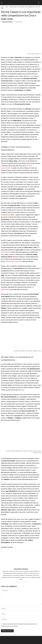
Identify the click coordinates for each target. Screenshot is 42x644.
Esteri (7, 7)
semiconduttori (5, 252)
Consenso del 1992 (8, 215)
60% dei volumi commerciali (14, 261)
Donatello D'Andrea (8, 22)
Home (2, 7)
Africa (12, 529)
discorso (31, 76)
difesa (22, 390)
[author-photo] (21, 562)
